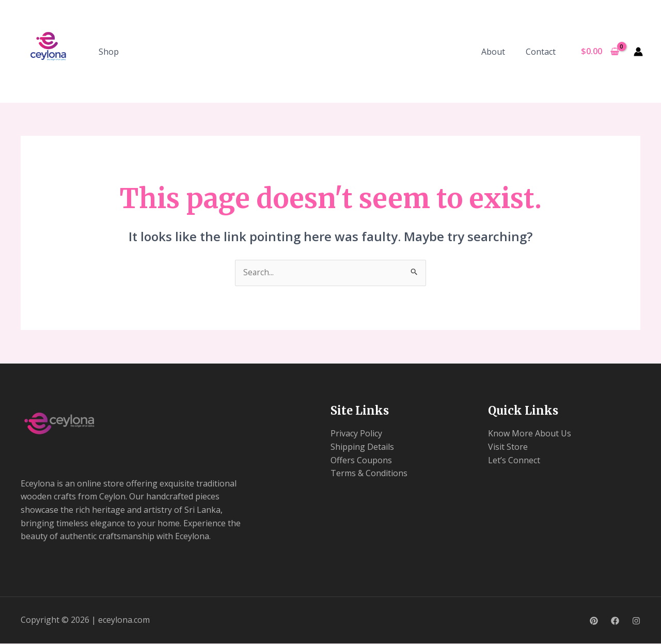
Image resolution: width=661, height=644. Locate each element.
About (499, 52)
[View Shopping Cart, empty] (600, 52)
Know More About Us (530, 434)
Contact (543, 52)
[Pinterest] (594, 621)
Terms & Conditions (369, 474)
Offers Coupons (361, 461)
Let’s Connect (514, 461)
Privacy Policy (356, 434)
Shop (109, 52)
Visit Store (508, 447)
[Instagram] (636, 621)
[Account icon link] (638, 52)
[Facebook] (615, 621)
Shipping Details (362, 447)
